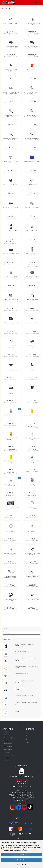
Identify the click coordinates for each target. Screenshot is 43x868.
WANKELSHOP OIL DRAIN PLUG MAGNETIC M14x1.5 (32, 577)
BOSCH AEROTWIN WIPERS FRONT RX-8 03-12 (11, 24)
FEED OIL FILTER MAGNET (32, 69)
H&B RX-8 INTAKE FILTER (32, 185)
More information (21, 864)
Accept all (22, 854)
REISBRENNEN (26, 796)
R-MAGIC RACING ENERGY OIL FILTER (32, 392)
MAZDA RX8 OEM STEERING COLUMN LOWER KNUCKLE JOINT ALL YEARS (11, 370)
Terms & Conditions (8, 746)
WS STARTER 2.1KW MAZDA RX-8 (32, 599)
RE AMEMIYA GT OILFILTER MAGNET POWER (32, 462)
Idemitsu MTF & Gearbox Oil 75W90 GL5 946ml (11, 231)
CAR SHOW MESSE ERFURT (26, 793)
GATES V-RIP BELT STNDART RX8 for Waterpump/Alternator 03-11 (32, 139)
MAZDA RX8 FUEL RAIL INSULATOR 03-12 (32, 347)
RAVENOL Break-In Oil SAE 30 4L (32, 415)
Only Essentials (21, 860)
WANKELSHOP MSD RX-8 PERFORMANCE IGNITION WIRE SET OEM (11, 578)
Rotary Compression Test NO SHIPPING (11, 507)
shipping (16, 723)
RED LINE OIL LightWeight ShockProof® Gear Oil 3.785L (32, 485)
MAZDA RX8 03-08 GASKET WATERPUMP (11, 347)
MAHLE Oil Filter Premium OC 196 (32, 277)
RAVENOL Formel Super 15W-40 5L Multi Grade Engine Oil (11, 439)
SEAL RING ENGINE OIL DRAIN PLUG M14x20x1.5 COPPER (11, 531)
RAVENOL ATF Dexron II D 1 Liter (11, 415)
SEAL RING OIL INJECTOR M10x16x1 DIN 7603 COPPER (32, 531)
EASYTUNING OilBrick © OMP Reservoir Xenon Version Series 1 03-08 (32, 47)
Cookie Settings (7, 761)
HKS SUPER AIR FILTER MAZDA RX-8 (32, 208)
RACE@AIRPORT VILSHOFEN (24, 797)
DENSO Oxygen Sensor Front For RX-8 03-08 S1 (32, 24)
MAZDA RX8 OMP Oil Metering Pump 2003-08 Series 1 (32, 370)
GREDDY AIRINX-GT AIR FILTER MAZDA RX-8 (32, 162)
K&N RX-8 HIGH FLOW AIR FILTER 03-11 (11, 254)
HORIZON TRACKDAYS (26, 794)
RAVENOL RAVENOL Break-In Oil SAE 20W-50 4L (11, 462)
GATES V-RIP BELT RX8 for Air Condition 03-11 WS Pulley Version (32, 93)
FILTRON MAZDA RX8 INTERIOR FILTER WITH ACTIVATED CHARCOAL (11, 93)
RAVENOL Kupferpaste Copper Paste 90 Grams (32, 439)
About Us (6, 741)
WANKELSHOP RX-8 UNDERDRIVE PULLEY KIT (11, 600)
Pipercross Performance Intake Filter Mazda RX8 (11, 393)
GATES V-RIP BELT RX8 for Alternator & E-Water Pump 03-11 (11, 116)
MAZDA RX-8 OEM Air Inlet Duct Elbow (32, 323)
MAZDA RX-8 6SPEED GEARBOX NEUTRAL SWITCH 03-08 (32, 300)
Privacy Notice (23, 851)
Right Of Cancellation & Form (10, 755)
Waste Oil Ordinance (8, 732)
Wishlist (28, 742)
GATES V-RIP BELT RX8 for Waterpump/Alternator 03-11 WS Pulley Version (32, 117)
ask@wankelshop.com (24, 786)
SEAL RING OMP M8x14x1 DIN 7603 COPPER (11, 554)
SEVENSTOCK (22, 801)
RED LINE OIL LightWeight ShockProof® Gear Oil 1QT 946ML (11, 485)
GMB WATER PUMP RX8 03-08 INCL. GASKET (11, 162)
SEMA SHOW (24, 799)
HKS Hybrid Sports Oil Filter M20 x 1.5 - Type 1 (11, 208)
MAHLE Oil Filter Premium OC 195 (11, 277)
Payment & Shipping (8, 744)
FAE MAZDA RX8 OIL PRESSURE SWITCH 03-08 (11, 70)
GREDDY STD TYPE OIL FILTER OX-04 (11, 185)
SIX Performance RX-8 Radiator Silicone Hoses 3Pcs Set (32, 554)
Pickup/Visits (7, 735)
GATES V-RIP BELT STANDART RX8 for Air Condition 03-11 (11, 139)
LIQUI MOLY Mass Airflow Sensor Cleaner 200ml (32, 254)
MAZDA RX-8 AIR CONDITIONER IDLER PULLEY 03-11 (11, 323)
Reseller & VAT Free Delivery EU (10, 738)
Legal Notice (6, 758)
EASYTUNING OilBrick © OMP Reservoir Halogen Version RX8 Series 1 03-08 (11, 47)
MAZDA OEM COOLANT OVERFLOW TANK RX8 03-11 (11, 300)
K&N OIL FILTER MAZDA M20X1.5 (32, 231)
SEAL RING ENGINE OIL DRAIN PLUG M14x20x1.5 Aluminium (32, 508)
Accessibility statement (8, 749)
